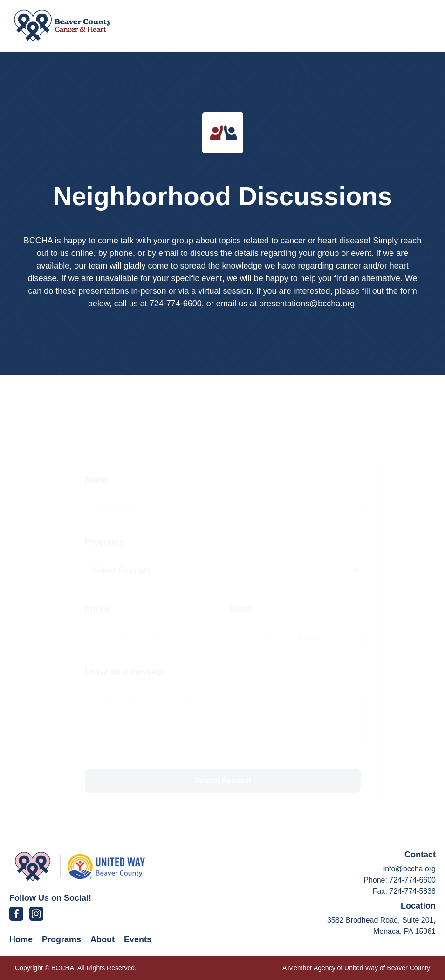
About (103, 939)
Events (138, 939)
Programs (62, 939)
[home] (63, 25)
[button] (413, 25)
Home (21, 939)
